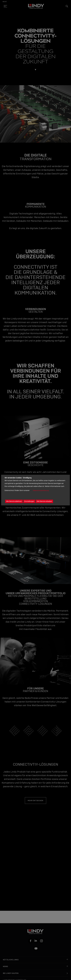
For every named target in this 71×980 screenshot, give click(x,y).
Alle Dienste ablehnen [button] (14, 501)
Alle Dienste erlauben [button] (44, 501)
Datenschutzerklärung (41, 491)
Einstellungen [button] (29, 501)
